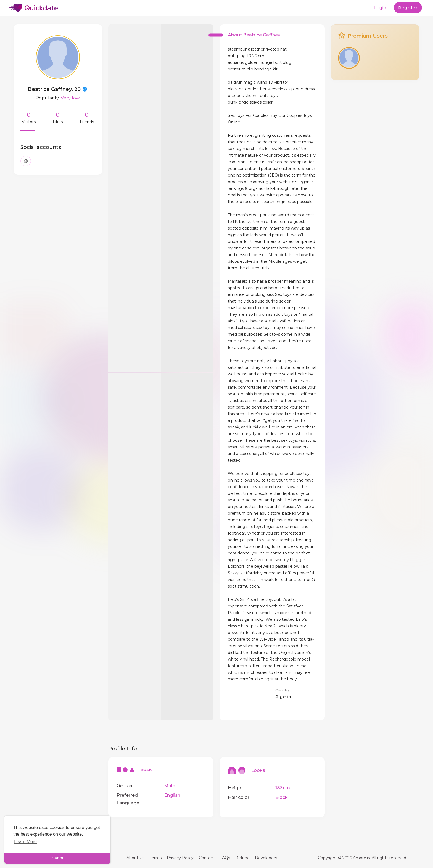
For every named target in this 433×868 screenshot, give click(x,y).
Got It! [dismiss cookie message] (57, 858)
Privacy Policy (180, 858)
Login (380, 8)
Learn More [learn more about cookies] (25, 842)
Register (408, 8)
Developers (266, 858)
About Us (135, 858)
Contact (207, 858)
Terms (156, 858)
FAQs (225, 858)
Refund (242, 858)
